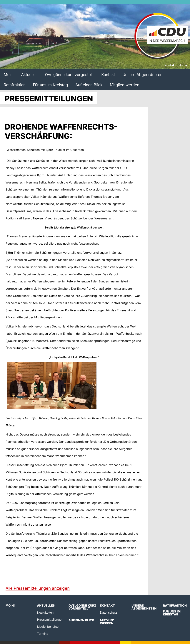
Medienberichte (48, 627)
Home (183, 65)
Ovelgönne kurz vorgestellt (69, 75)
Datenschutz (109, 612)
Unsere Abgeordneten (142, 75)
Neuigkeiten (45, 612)
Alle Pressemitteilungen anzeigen (38, 588)
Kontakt (170, 65)
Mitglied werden (125, 85)
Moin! (9, 75)
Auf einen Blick (89, 85)
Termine (43, 634)
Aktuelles (29, 75)
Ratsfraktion (15, 85)
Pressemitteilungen (50, 620)
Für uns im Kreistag (50, 85)
